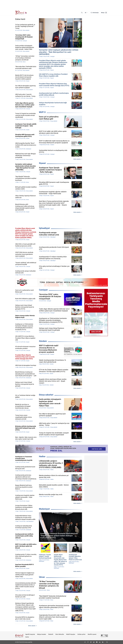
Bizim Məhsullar (60, 634)
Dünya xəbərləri (46, 395)
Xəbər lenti (20, 19)
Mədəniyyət (44, 509)
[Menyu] (104, 13)
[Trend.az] (21, 13)
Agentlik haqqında (30, 634)
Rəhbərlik (51, 634)
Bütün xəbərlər (77, 159)
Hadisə (42, 456)
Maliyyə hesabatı (42, 634)
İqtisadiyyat (44, 228)
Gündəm (43, 341)
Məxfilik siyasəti (92, 634)
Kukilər (27, 637)
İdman (42, 577)
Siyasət (42, 163)
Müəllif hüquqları (71, 634)
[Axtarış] (82, 13)
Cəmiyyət (43, 290)
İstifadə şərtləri (81, 634)
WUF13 (42, 112)
